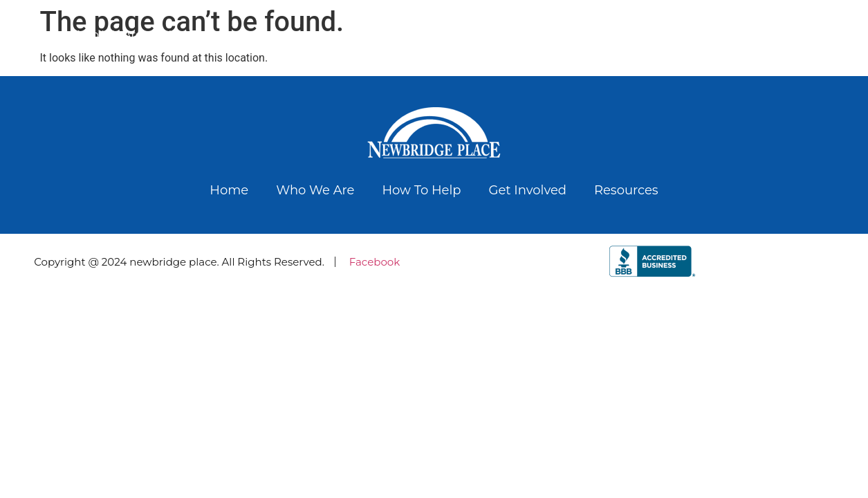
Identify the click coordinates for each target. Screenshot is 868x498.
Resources (822, 35)
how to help (197, 35)
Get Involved (739, 35)
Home (35, 35)
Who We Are (108, 35)
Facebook (375, 262)
